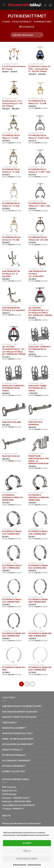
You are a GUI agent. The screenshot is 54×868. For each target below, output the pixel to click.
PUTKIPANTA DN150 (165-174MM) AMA (12, 567)
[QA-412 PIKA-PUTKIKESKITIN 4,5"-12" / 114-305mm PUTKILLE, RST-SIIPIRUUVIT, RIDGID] (14, 334)
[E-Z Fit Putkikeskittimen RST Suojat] (14, 54)
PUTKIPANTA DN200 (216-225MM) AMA (38, 567)
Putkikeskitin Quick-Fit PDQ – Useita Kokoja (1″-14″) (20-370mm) (40, 69)
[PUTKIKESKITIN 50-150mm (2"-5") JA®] (14, 157)
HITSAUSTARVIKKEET (14, 766)
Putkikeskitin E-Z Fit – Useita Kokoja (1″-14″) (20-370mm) (13, 103)
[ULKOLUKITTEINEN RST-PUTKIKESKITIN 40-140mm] (14, 373)
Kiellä (27, 851)
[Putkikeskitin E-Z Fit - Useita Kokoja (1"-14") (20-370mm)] (14, 88)
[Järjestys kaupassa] (27, 35)
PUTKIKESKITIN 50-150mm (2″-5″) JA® (11, 171)
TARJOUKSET (9, 722)
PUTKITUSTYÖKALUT (22, 22)
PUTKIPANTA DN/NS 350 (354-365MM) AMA (14, 635)
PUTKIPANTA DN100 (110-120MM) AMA (12, 533)
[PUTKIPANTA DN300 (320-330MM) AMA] (40, 587)
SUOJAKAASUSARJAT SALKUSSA (20, 712)
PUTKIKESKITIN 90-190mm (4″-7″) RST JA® (39, 205)
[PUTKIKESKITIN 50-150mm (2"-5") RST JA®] (40, 157)
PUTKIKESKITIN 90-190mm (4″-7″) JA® (11, 205)
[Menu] (4, 5)
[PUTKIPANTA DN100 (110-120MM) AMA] (14, 519)
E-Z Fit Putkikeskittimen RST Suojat (14, 68)
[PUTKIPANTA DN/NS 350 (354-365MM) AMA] (14, 621)
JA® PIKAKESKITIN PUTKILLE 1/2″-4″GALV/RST (37, 274)
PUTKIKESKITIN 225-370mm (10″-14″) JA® (38, 239)
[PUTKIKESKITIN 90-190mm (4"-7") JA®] (14, 191)
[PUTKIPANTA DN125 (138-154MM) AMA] (40, 519)
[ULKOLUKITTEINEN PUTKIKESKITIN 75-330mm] (40, 373)
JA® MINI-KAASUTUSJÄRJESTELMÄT (22, 706)
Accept (27, 843)
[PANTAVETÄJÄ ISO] (14, 444)
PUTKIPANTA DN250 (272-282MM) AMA (12, 601)
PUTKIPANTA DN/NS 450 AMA (14, 669)
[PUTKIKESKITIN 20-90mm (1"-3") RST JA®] (40, 123)
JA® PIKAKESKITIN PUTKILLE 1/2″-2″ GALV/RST (11, 274)
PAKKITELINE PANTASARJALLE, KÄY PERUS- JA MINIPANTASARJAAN (39, 460)
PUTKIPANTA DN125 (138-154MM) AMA (38, 533)
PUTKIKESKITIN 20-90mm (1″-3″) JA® (11, 137)
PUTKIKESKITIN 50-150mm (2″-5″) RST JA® (39, 171)
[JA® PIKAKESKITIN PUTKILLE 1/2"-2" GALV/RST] (14, 259)
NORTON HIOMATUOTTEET (17, 733)
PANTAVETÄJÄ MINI (12, 422)
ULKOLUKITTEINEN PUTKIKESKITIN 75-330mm (38, 388)
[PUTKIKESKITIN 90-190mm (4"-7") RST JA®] (40, 191)
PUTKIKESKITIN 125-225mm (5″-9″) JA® (12, 239)
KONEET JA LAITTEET (14, 771)
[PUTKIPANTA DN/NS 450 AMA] (14, 655)
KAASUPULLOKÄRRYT (14, 728)
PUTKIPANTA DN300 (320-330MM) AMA (38, 601)
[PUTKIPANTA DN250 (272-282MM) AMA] (14, 587)
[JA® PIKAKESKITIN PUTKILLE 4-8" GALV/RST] (14, 295)
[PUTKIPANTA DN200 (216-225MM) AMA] (40, 553)
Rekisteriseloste (20, 865)
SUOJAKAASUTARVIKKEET (17, 760)
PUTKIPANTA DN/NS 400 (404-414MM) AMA (40, 635)
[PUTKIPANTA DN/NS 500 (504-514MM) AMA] (40, 655)
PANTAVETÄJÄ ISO (11, 456)
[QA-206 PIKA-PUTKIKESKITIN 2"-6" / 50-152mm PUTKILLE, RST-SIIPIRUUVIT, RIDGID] (40, 295)
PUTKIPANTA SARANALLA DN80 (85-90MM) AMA (39, 497)
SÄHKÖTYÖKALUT (12, 750)
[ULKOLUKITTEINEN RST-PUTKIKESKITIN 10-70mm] (40, 334)
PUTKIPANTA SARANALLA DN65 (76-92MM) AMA (13, 497)
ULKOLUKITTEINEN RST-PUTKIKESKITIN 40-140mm (14, 388)
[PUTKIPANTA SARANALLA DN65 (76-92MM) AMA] (14, 482)
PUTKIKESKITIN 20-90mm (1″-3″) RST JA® (39, 137)
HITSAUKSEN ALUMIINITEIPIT (18, 744)
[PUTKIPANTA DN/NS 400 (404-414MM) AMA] (40, 621)
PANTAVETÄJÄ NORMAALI (35, 423)
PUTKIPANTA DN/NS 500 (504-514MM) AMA (40, 669)
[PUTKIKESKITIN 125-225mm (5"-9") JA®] (14, 225)
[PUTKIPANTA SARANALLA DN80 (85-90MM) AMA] (40, 482)
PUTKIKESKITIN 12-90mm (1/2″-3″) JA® (38, 102)
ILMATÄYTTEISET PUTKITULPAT (19, 717)
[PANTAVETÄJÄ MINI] (14, 410)
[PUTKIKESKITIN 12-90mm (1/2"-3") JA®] (40, 88)
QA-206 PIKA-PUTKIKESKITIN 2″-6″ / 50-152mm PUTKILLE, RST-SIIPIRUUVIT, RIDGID (40, 311)
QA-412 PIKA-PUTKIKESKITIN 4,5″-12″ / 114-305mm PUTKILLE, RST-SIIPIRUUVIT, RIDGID (14, 350)
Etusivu (6, 22)
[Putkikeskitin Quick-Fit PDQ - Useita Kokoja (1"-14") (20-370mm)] (40, 54)
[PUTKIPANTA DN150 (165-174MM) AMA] (14, 553)
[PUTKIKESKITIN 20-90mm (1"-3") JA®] (14, 123)
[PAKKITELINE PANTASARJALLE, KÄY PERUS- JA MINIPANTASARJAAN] (40, 444)
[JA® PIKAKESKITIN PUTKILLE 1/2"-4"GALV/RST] (40, 259)
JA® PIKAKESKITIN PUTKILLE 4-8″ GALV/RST (14, 309)
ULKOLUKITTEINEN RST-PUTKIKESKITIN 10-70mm (40, 349)
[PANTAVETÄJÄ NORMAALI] (40, 410)
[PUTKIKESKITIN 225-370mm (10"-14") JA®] (40, 225)
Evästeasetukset (27, 859)
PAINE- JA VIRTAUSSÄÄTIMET (18, 739)
